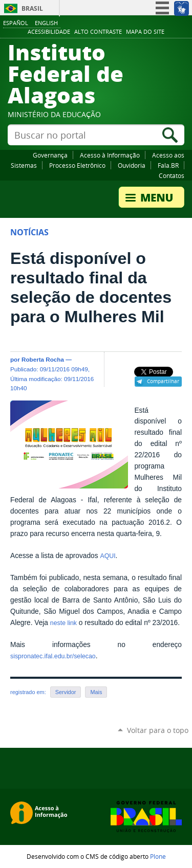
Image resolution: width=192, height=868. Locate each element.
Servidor (66, 692)
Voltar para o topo (158, 730)
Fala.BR (168, 165)
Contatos (172, 175)
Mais (96, 692)
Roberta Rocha (43, 359)
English (46, 23)
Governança (50, 155)
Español (16, 23)
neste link (63, 623)
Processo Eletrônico (77, 165)
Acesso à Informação (110, 155)
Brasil (32, 8)
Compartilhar (163, 381)
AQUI (108, 556)
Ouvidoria (132, 165)
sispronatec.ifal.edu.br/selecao (53, 656)
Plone (158, 856)
